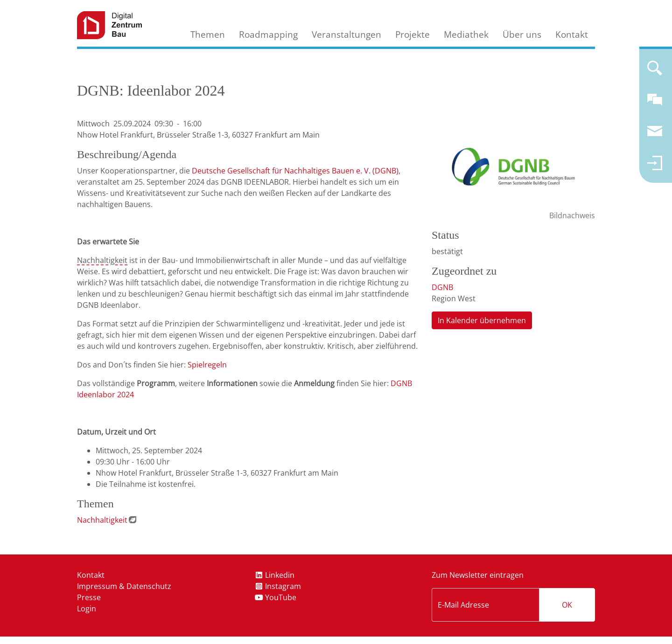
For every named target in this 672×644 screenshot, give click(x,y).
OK (567, 605)
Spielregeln (207, 365)
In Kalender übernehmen (482, 320)
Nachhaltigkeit (102, 260)
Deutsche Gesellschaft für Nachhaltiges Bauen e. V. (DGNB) (295, 171)
